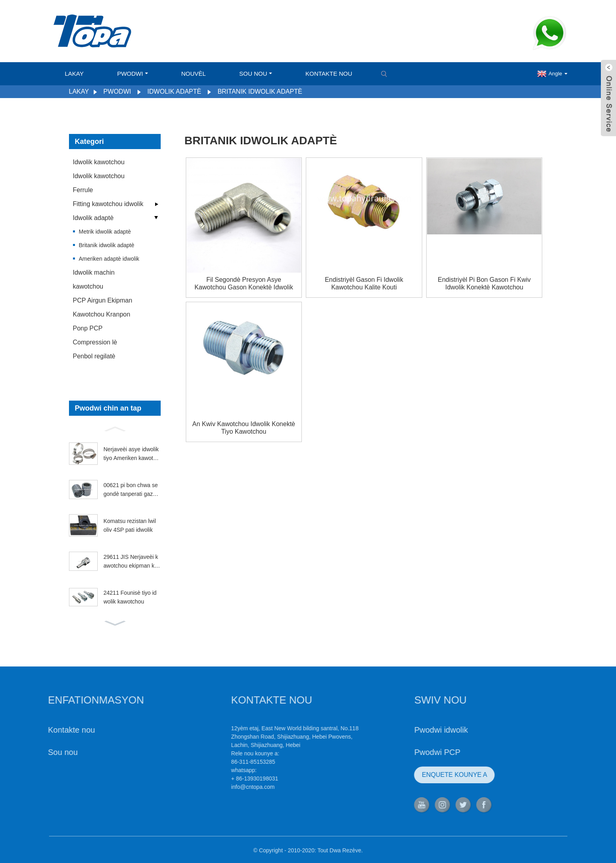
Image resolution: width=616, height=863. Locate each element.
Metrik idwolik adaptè (105, 232)
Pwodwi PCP (409, 752)
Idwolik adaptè (174, 91)
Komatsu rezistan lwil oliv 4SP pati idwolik (130, 525)
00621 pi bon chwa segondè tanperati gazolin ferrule (131, 490)
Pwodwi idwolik (413, 730)
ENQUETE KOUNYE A (427, 775)
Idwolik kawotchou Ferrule (99, 183)
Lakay (74, 74)
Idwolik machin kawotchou (94, 279)
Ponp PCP (88, 328)
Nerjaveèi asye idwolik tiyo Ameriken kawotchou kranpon (131, 454)
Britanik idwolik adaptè (260, 91)
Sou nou (256, 74)
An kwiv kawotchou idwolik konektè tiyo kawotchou (244, 428)
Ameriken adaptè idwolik (109, 259)
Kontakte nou (329, 74)
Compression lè (95, 342)
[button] (115, 428)
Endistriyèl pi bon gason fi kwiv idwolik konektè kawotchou (484, 283)
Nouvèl (194, 74)
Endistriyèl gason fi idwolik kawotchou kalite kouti (364, 283)
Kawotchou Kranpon (102, 314)
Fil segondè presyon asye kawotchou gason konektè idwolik (244, 283)
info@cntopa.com (225, 787)
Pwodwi (133, 74)
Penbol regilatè (94, 356)
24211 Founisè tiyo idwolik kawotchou (130, 597)
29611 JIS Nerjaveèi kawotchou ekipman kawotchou (131, 562)
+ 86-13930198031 (227, 778)
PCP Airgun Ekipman (103, 300)
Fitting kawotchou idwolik (108, 204)
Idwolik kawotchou (99, 162)
